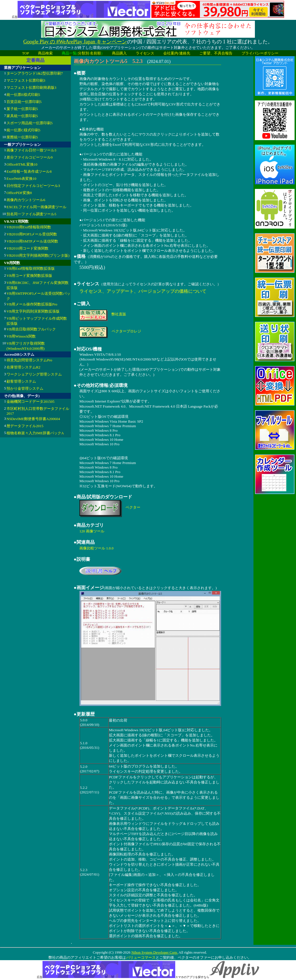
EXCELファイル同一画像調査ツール (36, 207)
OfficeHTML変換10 (22, 164)
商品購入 (119, 53)
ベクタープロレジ (126, 331)
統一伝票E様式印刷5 (23, 95)
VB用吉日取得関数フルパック (31, 329)
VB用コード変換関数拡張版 (29, 276)
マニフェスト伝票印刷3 (26, 80)
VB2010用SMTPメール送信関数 (32, 241)
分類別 (83, 53)
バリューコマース (141, 957)
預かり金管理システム (25, 388)
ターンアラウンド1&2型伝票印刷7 (35, 73)
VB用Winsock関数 (21, 336)
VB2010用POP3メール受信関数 (32, 234)
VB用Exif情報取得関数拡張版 (31, 268)
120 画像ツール (92, 531)
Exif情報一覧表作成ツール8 (29, 171)
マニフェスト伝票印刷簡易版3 (31, 88)
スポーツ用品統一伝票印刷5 (30, 123)
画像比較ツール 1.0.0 (96, 548)
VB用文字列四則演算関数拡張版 (33, 311)
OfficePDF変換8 (19, 193)
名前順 (95, 53)
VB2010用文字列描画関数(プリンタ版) (38, 255)
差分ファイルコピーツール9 (30, 157)
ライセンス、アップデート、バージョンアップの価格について (143, 291)
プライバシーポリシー (260, 53)
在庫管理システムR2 (23, 367)
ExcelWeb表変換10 (21, 179)
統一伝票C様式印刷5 (23, 130)
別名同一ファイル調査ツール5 (31, 214)
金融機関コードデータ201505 (30, 402)
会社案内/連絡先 (177, 53)
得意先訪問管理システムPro (29, 360)
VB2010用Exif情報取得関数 (29, 227)
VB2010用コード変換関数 (28, 248)
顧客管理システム (21, 381)
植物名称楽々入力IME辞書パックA (35, 433)
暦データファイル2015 (25, 426)
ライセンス (145, 53)
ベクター (133, 507)
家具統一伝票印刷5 (22, 116)
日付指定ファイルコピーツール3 (33, 186)
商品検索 (45, 53)
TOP (26, 53)
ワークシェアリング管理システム (34, 374)
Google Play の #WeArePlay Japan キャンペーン (75, 42)
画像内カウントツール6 (26, 200)
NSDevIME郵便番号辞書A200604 (33, 419)
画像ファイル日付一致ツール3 (31, 150)
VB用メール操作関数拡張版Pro (32, 304)
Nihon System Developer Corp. (155, 952)
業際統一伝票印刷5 (22, 137)
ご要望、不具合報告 (216, 53)
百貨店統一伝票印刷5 (24, 102)
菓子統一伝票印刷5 (22, 109)
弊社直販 (119, 314)
